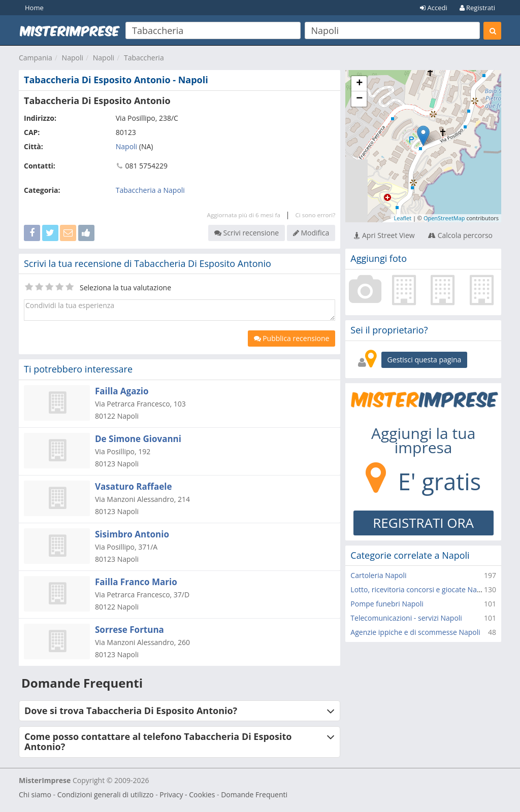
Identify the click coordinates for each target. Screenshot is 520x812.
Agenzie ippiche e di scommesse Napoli (415, 632)
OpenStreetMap (444, 218)
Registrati (477, 8)
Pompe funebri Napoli (387, 604)
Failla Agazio (122, 391)
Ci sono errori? (315, 215)
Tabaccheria (144, 58)
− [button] (359, 99)
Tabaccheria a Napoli (150, 190)
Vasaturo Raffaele (133, 486)
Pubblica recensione (292, 338)
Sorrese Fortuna (129, 630)
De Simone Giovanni (138, 439)
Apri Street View (384, 235)
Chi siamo (35, 794)
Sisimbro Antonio (132, 534)
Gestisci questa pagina (425, 360)
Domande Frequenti (254, 794)
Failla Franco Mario (136, 582)
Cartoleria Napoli (378, 575)
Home (34, 8)
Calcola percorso (460, 235)
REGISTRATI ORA (423, 523)
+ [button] (359, 84)
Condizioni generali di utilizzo (106, 794)
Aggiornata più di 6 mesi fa (244, 215)
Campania (36, 58)
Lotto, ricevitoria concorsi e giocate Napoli (420, 589)
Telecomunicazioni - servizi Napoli (406, 618)
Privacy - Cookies (187, 794)
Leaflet (402, 218)
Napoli (73, 58)
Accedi (434, 8)
